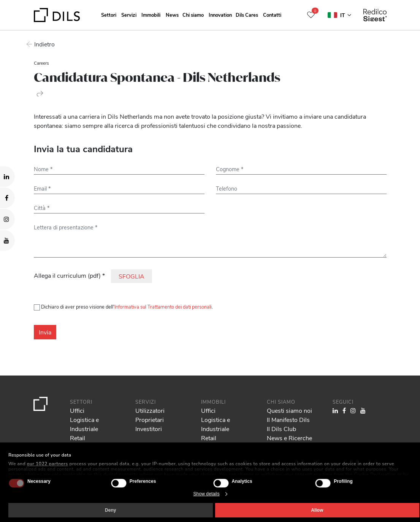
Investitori (149, 429)
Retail (78, 438)
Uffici (77, 410)
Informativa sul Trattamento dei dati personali (163, 306)
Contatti (272, 15)
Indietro (44, 44)
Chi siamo (193, 15)
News (172, 15)
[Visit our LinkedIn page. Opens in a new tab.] (7, 177)
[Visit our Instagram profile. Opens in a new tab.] (7, 219)
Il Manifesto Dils (288, 419)
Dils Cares (247, 15)
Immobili (151, 15)
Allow (317, 510)
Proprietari (150, 419)
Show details (207, 494)
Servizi (129, 15)
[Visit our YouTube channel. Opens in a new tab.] (7, 240)
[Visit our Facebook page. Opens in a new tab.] (7, 198)
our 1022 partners (48, 464)
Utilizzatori (150, 410)
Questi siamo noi (289, 410)
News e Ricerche (289, 438)
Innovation (220, 15)
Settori (109, 15)
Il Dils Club (281, 429)
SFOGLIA (132, 276)
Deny (110, 510)
